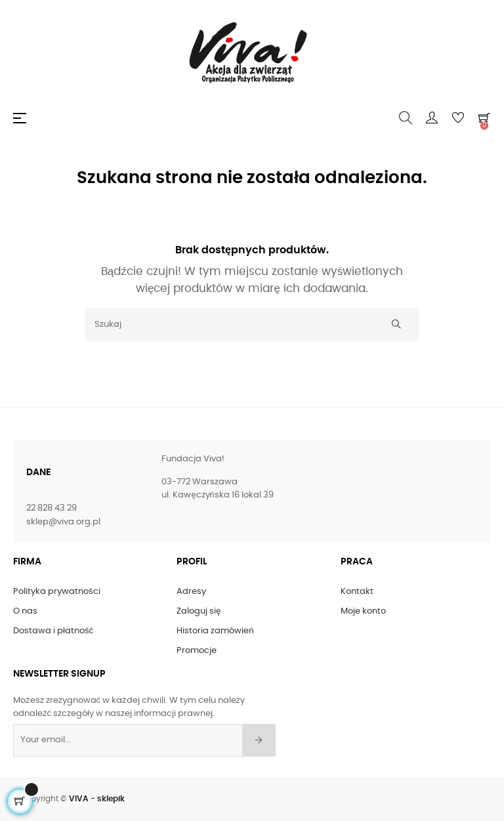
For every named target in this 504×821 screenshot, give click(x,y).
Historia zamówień (215, 631)
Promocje (197, 651)
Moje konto (363, 611)
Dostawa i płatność (53, 631)
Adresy (191, 592)
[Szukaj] (252, 325)
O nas (25, 611)
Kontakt (357, 592)
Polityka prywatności (57, 592)
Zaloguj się (199, 611)
